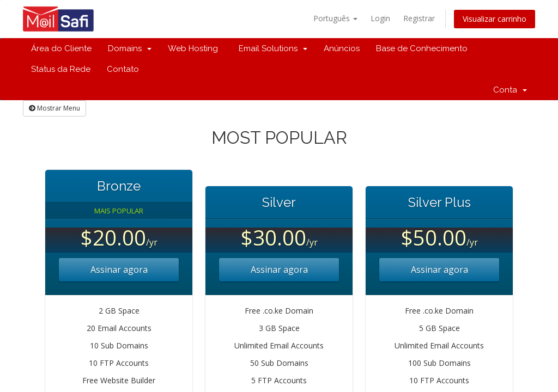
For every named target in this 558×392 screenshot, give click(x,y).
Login (380, 18)
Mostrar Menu (54, 108)
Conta (510, 90)
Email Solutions (271, 48)
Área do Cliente (61, 48)
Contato (123, 69)
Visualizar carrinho (495, 19)
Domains (130, 48)
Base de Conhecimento (422, 48)
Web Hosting (193, 48)
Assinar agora (119, 269)
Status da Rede (61, 69)
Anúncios (342, 48)
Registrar (419, 18)
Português (335, 18)
